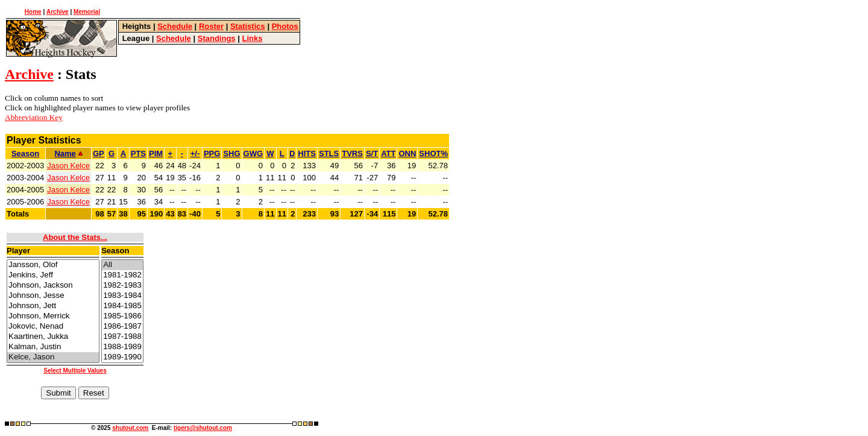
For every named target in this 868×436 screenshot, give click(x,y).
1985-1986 (122, 316)
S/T (372, 153)
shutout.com (130, 428)
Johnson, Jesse (53, 296)
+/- (195, 153)
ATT (388, 153)
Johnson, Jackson (53, 286)
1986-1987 (122, 327)
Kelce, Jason (53, 357)
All (122, 265)
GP (99, 153)
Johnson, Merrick (53, 316)
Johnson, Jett (53, 306)
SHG (231, 153)
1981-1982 (122, 275)
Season (25, 153)
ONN (407, 153)
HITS (307, 153)
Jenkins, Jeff (53, 275)
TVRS (352, 153)
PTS (138, 153)
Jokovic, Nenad (53, 327)
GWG (253, 153)
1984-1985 (122, 306)
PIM (156, 153)
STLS (329, 153)
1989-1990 (122, 357)
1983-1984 (122, 296)
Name (68, 153)
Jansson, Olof (53, 265)
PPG (212, 153)
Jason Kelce (68, 166)
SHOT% (433, 153)
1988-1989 (122, 347)
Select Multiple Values (75, 371)
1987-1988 (122, 337)
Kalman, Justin (53, 347)
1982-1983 (122, 286)
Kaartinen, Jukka (53, 337)
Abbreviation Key (34, 117)
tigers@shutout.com (203, 428)
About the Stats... (75, 237)
